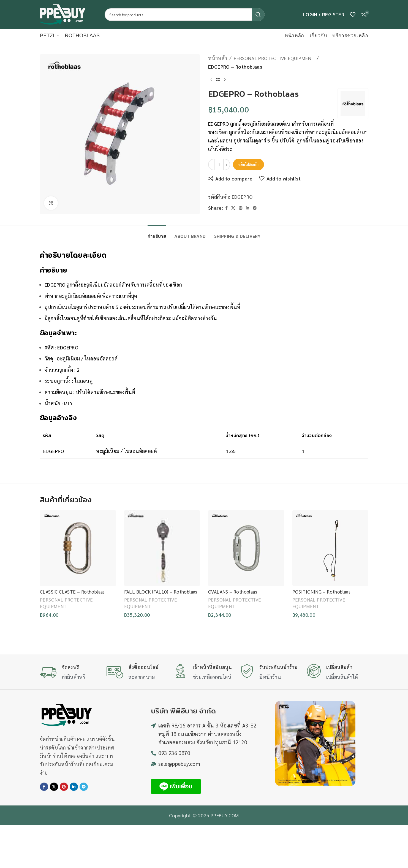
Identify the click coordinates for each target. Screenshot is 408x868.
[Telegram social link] (255, 208)
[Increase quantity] (227, 165)
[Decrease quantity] (212, 165)
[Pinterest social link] (241, 208)
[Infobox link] (70, 672)
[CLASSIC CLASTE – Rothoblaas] (78, 548)
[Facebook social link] (226, 208)
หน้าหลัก (218, 58)
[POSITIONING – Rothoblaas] (330, 548)
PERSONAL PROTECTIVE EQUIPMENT (274, 58)
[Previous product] (211, 80)
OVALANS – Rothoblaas (233, 592)
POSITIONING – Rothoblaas (322, 592)
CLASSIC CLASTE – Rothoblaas (72, 592)
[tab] (157, 234)
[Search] (185, 15)
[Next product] (225, 80)
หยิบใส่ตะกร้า (248, 164)
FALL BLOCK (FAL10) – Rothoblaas (161, 592)
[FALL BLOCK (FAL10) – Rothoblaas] (162, 548)
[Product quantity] (219, 165)
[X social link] (233, 208)
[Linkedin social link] (247, 208)
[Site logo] (63, 14)
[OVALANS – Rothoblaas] (246, 548)
